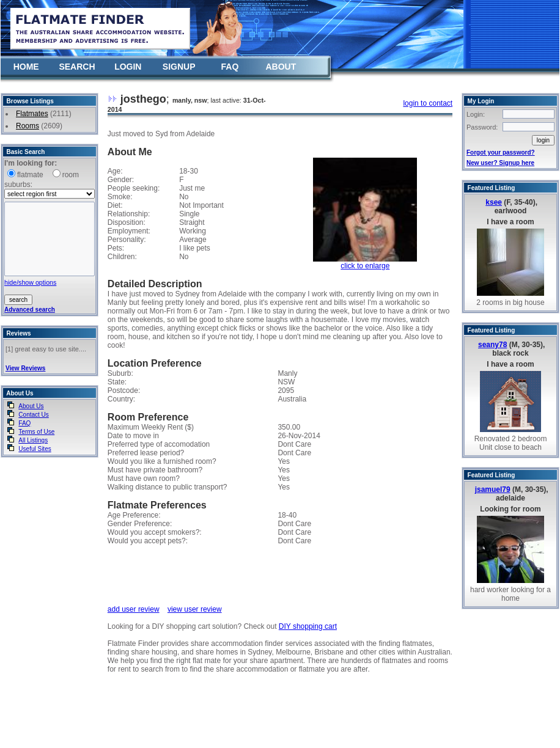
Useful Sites (35, 449)
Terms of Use (36, 432)
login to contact (428, 103)
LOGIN (128, 67)
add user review (134, 609)
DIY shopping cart (308, 626)
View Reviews (25, 368)
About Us (31, 406)
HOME (26, 67)
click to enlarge (365, 266)
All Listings (33, 440)
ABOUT (281, 67)
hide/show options (30, 282)
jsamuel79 (493, 490)
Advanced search (30, 310)
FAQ (230, 67)
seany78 (492, 345)
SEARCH (77, 67)
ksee (494, 202)
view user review (195, 609)
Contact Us (33, 415)
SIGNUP (179, 67)
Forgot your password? (501, 152)
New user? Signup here (500, 163)
